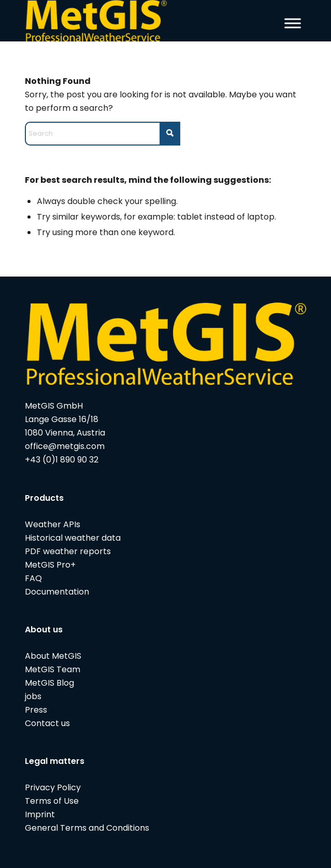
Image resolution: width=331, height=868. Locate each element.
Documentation (57, 592)
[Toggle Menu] (293, 23)
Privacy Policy (53, 787)
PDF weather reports (68, 551)
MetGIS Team (53, 669)
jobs (33, 696)
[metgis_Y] (138, 21)
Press (36, 710)
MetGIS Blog (49, 683)
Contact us (47, 723)
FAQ (33, 578)
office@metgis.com (65, 446)
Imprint (40, 814)
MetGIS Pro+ (50, 565)
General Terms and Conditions (87, 828)
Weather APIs (53, 524)
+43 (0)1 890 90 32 (62, 460)
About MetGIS (53, 656)
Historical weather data (73, 538)
